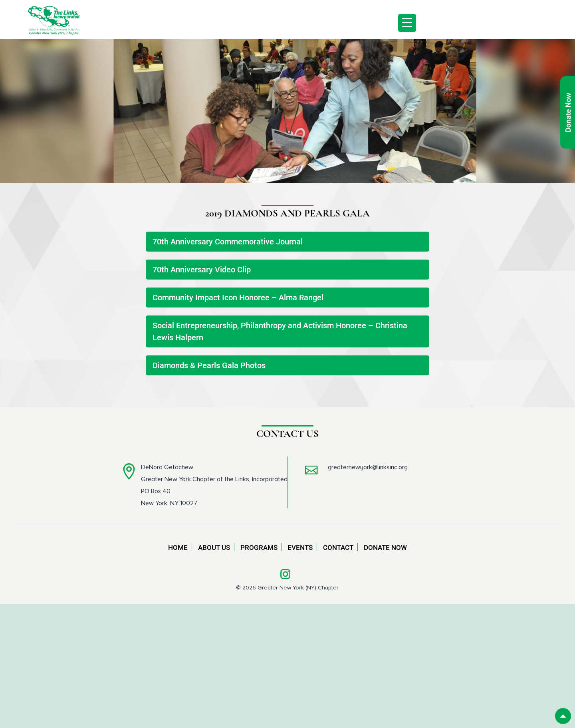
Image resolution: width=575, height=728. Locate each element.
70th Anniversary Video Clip (202, 270)
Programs (259, 547)
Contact (338, 547)
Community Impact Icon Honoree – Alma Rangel (238, 298)
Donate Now (385, 547)
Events (300, 547)
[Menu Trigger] (407, 23)
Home (178, 547)
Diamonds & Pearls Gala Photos (209, 365)
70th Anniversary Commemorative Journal (228, 242)
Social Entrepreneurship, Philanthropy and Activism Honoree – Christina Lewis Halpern (280, 331)
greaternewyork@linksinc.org (368, 467)
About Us (214, 547)
